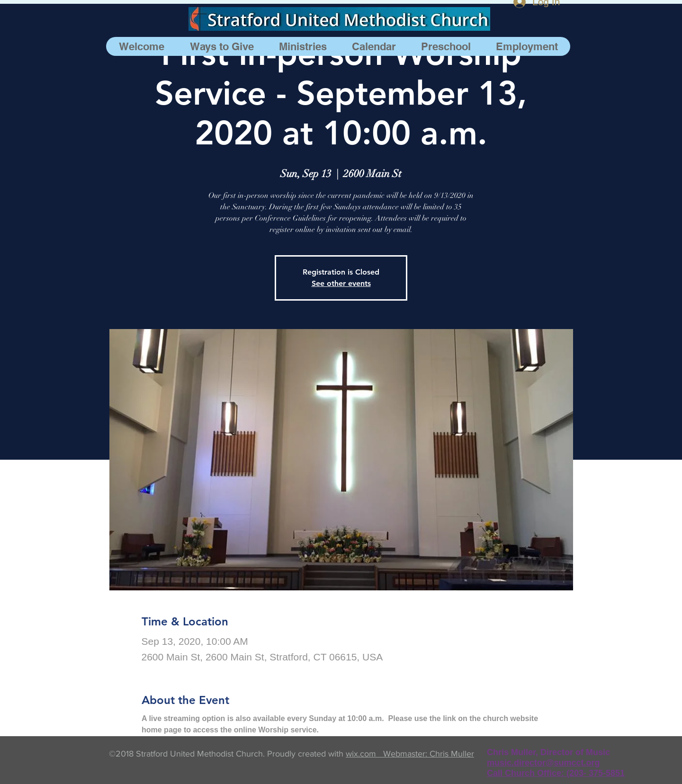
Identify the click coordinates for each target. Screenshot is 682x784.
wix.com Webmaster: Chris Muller (410, 754)
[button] (303, 46)
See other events (341, 283)
